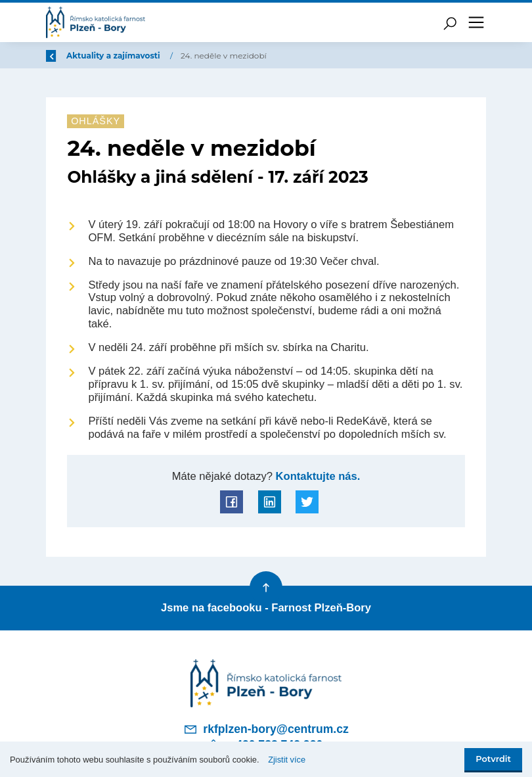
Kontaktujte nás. (317, 476)
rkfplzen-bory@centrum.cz (266, 727)
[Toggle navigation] (476, 22)
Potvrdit (493, 759)
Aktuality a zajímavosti (193, 56)
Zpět (64, 56)
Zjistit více (287, 760)
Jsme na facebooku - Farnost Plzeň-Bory (266, 607)
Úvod (115, 56)
